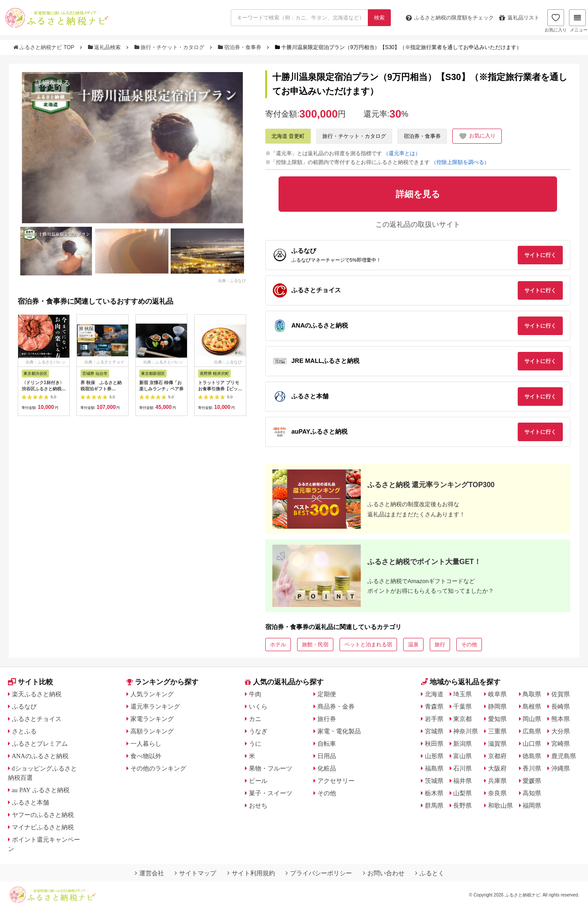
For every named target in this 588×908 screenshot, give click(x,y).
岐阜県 (497, 694)
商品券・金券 (336, 706)
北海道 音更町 (288, 136)
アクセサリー (336, 781)
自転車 (327, 744)
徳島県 (532, 756)
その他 (469, 645)
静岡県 (497, 706)
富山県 (462, 756)
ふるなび (24, 706)
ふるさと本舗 (31, 802)
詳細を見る (53, 83)
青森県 (434, 706)
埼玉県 (462, 694)
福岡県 (532, 805)
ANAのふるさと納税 (40, 756)
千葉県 (462, 706)
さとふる (24, 731)
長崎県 (561, 706)
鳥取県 (532, 694)
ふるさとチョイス (37, 719)
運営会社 (149, 873)
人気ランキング (152, 694)
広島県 (532, 731)
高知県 (532, 793)
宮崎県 (561, 744)
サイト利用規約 (251, 873)
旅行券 (327, 719)
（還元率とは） (402, 153)
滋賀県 (497, 744)
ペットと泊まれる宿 (368, 645)
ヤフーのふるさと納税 (43, 815)
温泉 (413, 645)
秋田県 (434, 744)
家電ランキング (152, 719)
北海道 (434, 694)
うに (255, 744)
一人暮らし (146, 744)
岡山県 (532, 719)
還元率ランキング (155, 706)
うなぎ (258, 731)
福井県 (462, 781)
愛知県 (497, 719)
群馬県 (434, 805)
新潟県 (462, 744)
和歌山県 (500, 805)
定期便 (327, 694)
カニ (255, 719)
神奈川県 (466, 731)
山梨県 (462, 793)
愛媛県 (532, 781)
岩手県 (434, 719)
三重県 (497, 731)
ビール (258, 781)
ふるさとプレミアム (40, 744)
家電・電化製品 (339, 731)
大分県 (561, 731)
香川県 (532, 768)
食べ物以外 (146, 756)
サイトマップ (195, 873)
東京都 (462, 719)
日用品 (327, 756)
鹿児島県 (564, 756)
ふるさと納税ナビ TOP (44, 47)
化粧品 (327, 768)
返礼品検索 (105, 47)
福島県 (434, 768)
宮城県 (434, 731)
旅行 (440, 645)
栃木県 (434, 793)
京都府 (497, 756)
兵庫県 (497, 781)
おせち (258, 805)
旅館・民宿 (315, 645)
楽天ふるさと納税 (37, 694)
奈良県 (497, 793)
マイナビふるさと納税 (43, 827)
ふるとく (430, 873)
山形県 (434, 756)
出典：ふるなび (232, 280)
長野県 (462, 805)
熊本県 (561, 719)
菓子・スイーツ (271, 793)
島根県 (532, 706)
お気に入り (556, 21)
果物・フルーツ (271, 768)
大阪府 (497, 768)
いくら (258, 706)
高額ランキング (152, 731)
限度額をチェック (450, 18)
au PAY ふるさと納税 (41, 790)
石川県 (462, 768)
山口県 (532, 744)
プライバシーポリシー (319, 873)
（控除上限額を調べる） (460, 162)
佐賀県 (561, 694)
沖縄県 (561, 768)
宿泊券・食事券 (241, 47)
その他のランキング (158, 768)
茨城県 (434, 781)
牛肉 (255, 694)
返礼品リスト (519, 18)
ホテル (278, 645)
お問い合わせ (384, 873)
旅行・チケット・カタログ (170, 47)
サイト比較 (31, 682)
